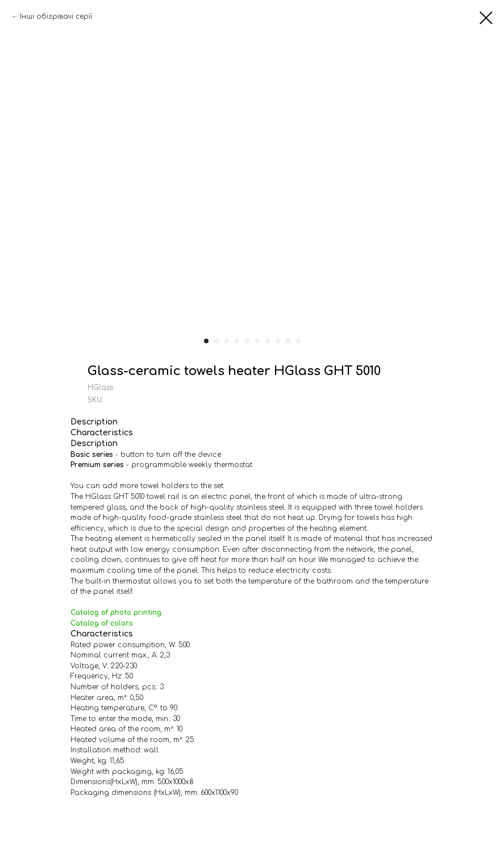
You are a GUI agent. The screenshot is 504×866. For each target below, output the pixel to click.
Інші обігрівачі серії (56, 16)
